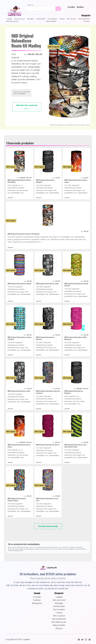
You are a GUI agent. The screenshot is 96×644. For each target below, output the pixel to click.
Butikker (80, 7)
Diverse (87, 21)
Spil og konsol (20, 19)
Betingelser (37, 603)
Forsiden (71, 7)
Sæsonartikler (51, 21)
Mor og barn (72, 19)
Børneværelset (84, 19)
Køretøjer (31, 19)
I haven (62, 19)
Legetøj (9, 19)
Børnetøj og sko (12, 21)
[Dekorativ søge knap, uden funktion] (58, 9)
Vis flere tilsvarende (48, 526)
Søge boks (31, 5)
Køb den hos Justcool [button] (27, 107)
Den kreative (52, 19)
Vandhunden (41, 19)
